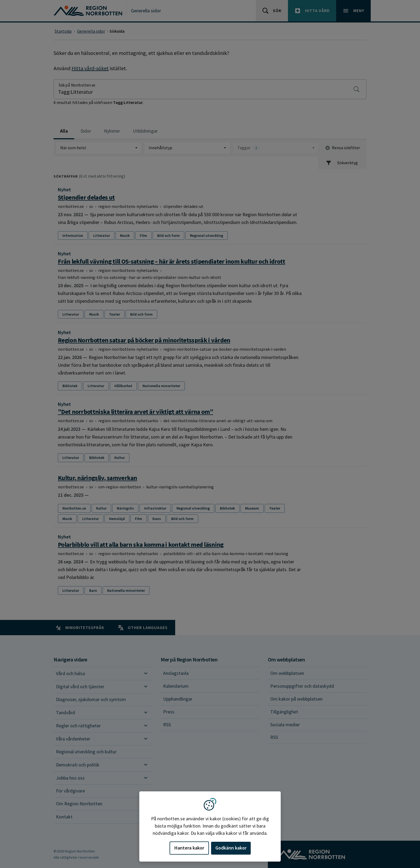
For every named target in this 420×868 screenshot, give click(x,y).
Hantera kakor (189, 848)
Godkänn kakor (231, 848)
